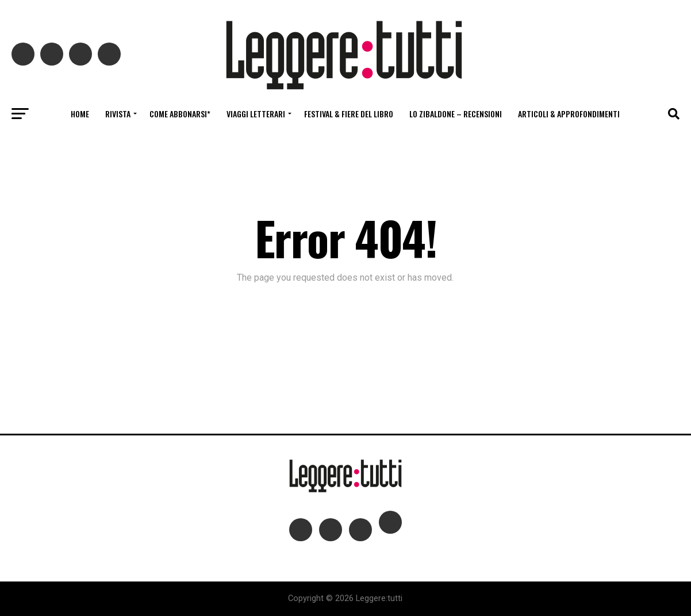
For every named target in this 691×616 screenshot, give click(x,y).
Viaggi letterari (256, 114)
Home (80, 114)
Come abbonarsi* (180, 114)
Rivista (118, 114)
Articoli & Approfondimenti (569, 114)
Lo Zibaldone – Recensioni (456, 114)
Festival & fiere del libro (349, 114)
